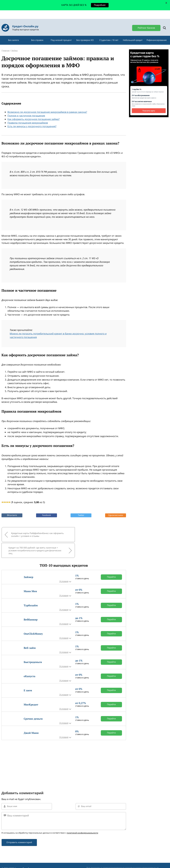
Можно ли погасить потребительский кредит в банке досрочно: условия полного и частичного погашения (58, 329)
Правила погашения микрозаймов (28, 116)
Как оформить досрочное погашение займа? (33, 112)
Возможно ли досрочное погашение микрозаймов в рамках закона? (47, 105)
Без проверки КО (85, 33)
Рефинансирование (157, 33)
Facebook (46, 508)
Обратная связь (10, 853)
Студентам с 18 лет (109, 33)
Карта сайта (8, 862)
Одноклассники (116, 508)
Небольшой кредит (133, 33)
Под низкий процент (61, 33)
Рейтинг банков (146, 19)
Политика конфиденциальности (18, 858)
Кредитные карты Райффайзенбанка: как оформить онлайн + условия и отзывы (32, 528)
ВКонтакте (12, 508)
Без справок (37, 33)
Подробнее (100, 5)
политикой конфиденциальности (82, 809)
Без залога (13, 33)
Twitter (81, 508)
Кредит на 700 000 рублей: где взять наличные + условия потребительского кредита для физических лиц (91, 527)
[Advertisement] (64, 738)
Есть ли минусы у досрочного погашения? (32, 119)
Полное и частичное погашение (26, 109)
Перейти (111, 554)
